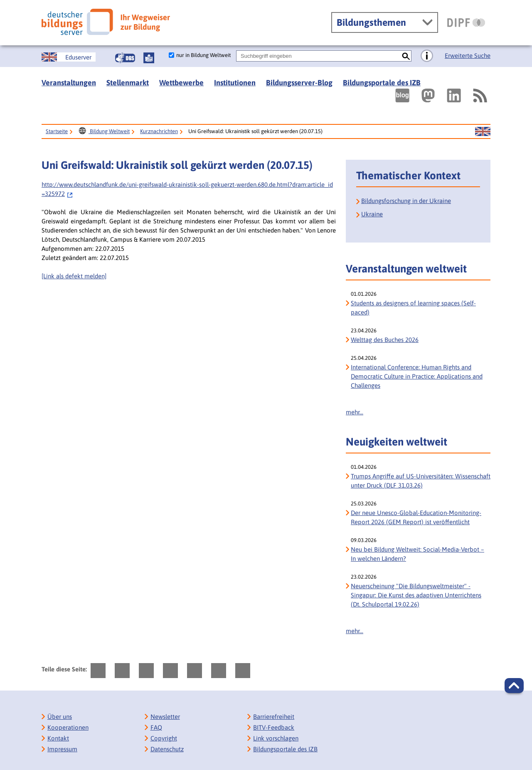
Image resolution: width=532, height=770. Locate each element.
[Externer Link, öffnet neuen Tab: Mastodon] (428, 95)
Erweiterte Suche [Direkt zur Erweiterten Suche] (468, 56)
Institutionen (235, 83)
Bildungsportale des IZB (382, 83)
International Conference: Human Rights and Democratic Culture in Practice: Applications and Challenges (417, 376)
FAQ (156, 727)
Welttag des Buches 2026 (385, 340)
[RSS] (480, 95)
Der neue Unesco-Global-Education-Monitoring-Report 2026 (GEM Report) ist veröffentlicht (416, 517)
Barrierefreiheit (274, 717)
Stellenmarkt (128, 83)
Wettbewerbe (181, 83)
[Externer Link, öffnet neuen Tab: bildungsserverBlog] (402, 95)
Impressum (62, 749)
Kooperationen (68, 727)
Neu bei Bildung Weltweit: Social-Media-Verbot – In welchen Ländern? (417, 554)
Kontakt (58, 738)
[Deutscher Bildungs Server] (106, 22)
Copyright (164, 738)
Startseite (57, 131)
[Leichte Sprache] (149, 58)
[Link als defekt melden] (74, 276)
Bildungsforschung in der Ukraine (406, 201)
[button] (514, 686)
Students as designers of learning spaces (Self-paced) (413, 308)
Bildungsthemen (371, 22)
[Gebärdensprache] (125, 58)
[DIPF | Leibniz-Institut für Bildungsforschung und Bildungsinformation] (466, 22)
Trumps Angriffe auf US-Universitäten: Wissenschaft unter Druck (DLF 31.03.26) (421, 481)
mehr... (355, 412)
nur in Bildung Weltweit (203, 55)
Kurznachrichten (159, 131)
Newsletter (165, 717)
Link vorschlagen (276, 738)
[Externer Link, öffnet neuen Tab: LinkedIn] (454, 95)
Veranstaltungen (69, 83)
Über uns (60, 717)
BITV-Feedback (274, 727)
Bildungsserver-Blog (299, 83)
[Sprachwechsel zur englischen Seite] (69, 57)
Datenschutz (167, 749)
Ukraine (372, 214)
